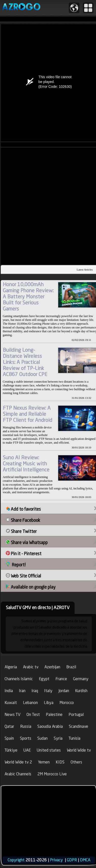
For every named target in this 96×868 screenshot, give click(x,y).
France (61, 679)
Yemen (44, 762)
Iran (22, 691)
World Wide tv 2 (18, 762)
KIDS (60, 762)
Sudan (42, 738)
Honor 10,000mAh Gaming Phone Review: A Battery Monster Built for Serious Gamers (28, 296)
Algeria (11, 667)
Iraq (35, 691)
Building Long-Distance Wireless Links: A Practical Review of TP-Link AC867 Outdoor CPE (25, 362)
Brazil (71, 667)
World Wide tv (79, 750)
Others (76, 762)
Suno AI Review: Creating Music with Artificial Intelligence (26, 463)
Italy (48, 691)
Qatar (9, 726)
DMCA (85, 860)
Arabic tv (31, 667)
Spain (9, 738)
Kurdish (81, 691)
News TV (12, 715)
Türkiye (11, 750)
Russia (26, 726)
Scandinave (78, 726)
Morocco (67, 703)
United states (49, 750)
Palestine (54, 715)
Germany (81, 679)
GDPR (72, 860)
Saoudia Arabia (50, 726)
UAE (27, 750)
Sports (26, 738)
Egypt (44, 679)
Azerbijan (52, 667)
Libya (49, 703)
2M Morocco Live (52, 774)
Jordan (64, 691)
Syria (58, 738)
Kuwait (11, 703)
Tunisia (74, 738)
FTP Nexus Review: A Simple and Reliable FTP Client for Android (27, 414)
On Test (33, 715)
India (9, 691)
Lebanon (30, 703)
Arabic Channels (18, 774)
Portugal (76, 715)
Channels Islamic (19, 679)
